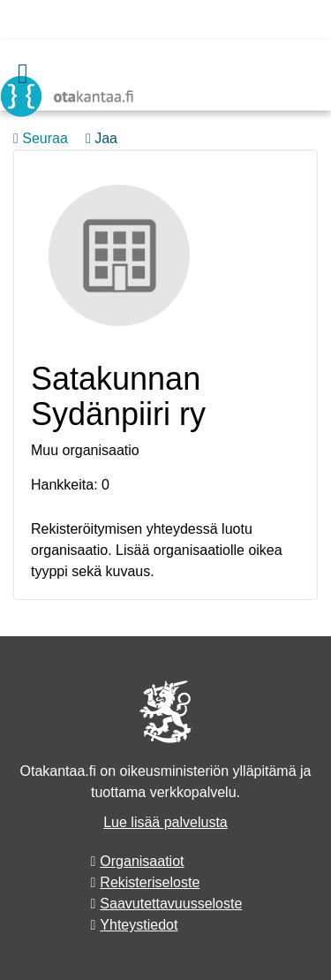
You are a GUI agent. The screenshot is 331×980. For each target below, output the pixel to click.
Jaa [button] (102, 138)
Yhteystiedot (139, 925)
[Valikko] (23, 73)
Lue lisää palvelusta (165, 822)
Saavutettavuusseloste (171, 904)
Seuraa (41, 138)
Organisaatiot (142, 861)
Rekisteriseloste (150, 882)
